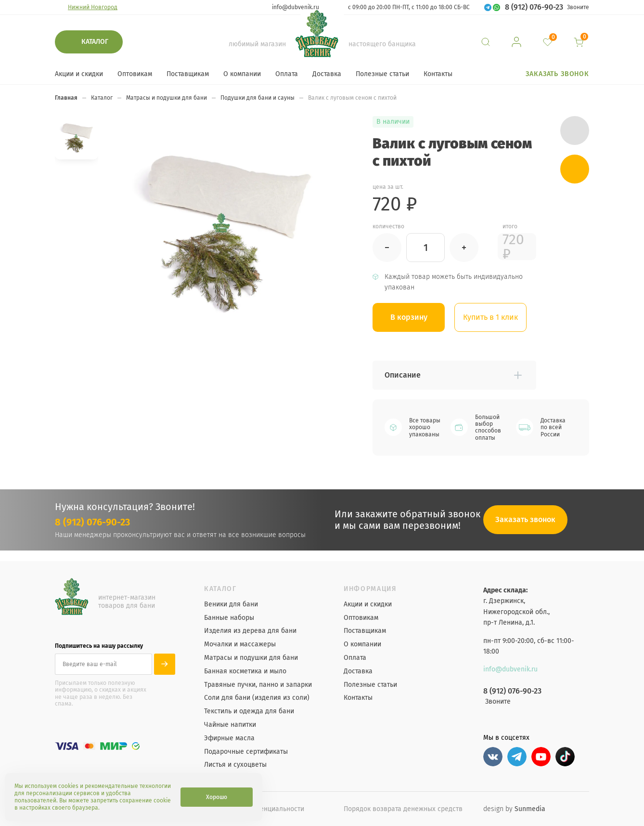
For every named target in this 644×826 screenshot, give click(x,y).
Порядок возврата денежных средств (403, 809)
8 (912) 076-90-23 (534, 7)
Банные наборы (229, 618)
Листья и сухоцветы (235, 765)
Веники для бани (231, 604)
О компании (242, 74)
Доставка (327, 74)
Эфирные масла (229, 738)
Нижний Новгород (93, 7)
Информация (370, 589)
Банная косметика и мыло (245, 671)
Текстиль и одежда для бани (249, 711)
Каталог (95, 42)
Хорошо (217, 797)
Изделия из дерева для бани (250, 631)
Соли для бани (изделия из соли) (257, 698)
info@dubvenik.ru (296, 7)
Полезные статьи (382, 74)
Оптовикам (135, 74)
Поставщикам (188, 74)
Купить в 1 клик (490, 317)
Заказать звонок (557, 74)
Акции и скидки (79, 74)
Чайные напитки (230, 725)
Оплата (287, 74)
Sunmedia (530, 809)
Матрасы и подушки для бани (251, 658)
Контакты (438, 74)
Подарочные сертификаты (246, 752)
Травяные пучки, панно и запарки (258, 685)
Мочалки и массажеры (240, 644)
